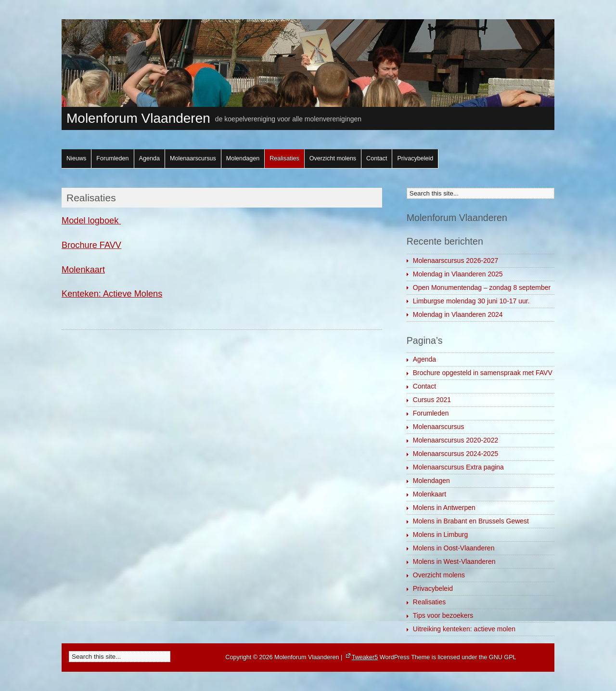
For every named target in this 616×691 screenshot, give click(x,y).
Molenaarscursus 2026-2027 (456, 261)
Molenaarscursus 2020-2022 (456, 440)
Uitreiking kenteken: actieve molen (464, 629)
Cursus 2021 (432, 400)
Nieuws (76, 158)
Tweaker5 (365, 657)
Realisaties (284, 158)
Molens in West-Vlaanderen (454, 561)
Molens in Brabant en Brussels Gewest (471, 521)
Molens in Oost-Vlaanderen (454, 548)
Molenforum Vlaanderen (138, 118)
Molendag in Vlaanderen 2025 (458, 274)
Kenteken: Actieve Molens (112, 294)
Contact (377, 158)
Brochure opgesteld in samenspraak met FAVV (483, 373)
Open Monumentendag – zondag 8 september (482, 287)
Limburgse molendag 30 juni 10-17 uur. (471, 301)
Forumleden (112, 158)
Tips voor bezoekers (443, 615)
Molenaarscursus (193, 158)
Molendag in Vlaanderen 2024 (458, 314)
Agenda (149, 158)
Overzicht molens (333, 158)
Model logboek (91, 221)
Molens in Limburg (440, 535)
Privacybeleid (415, 158)
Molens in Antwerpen (444, 508)
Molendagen (243, 158)
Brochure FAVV (91, 245)
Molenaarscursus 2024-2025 (456, 454)
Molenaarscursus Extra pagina (458, 467)
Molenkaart (83, 270)
